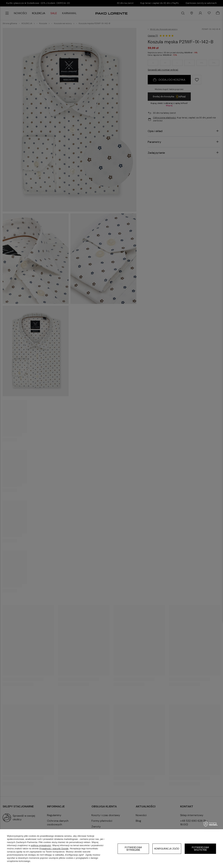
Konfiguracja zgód (167, 849)
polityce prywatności (41, 845)
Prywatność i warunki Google (54, 849)
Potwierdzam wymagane (133, 849)
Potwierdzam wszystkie (200, 849)
